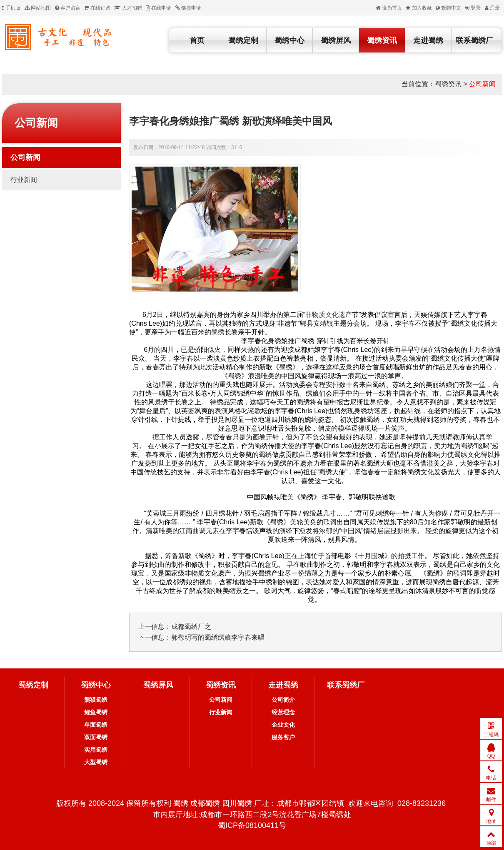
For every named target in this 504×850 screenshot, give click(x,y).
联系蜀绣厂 (474, 40)
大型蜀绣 (96, 762)
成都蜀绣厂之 (191, 627)
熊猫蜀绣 (96, 700)
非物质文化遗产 (329, 315)
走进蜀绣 (428, 40)
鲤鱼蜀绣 (96, 712)
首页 (197, 40)
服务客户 (283, 737)
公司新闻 (482, 84)
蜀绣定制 (243, 40)
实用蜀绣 (96, 750)
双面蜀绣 (96, 737)
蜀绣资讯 (382, 40)
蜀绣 (218, 332)
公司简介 (283, 700)
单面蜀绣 (96, 725)
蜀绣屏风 (336, 40)
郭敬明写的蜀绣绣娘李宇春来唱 (218, 637)
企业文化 (283, 725)
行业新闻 (24, 180)
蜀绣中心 (289, 40)
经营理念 (283, 712)
